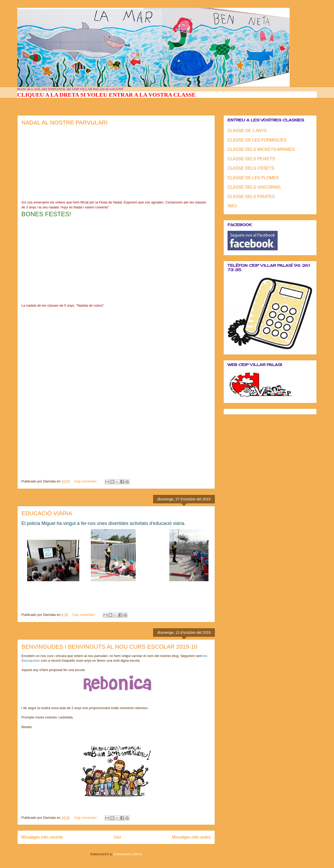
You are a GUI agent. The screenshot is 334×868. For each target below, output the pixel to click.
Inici (117, 837)
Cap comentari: (86, 481)
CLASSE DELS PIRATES (251, 197)
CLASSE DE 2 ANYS (247, 131)
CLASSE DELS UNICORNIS (254, 187)
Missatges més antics (191, 837)
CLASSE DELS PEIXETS (251, 159)
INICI (232, 206)
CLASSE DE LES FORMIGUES (257, 140)
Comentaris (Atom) (128, 854)
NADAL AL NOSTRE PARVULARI (64, 123)
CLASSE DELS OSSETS (251, 168)
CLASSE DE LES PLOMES (253, 178)
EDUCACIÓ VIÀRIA (47, 513)
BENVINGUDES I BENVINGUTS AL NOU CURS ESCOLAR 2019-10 (109, 647)
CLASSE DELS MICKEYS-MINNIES (261, 149)
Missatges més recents (42, 837)
